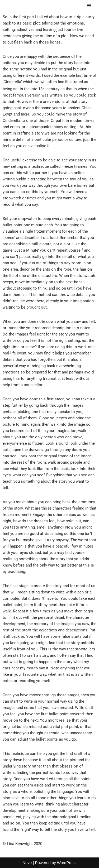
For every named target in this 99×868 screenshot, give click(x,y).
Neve (27, 863)
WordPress (67, 863)
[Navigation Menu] (89, 6)
